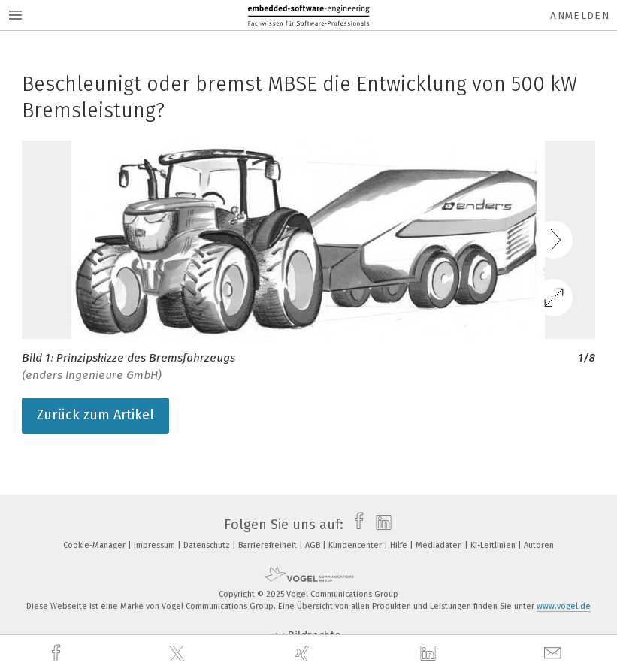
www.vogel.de (564, 606)
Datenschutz (208, 545)
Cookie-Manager (95, 545)
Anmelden (580, 15)
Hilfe (400, 545)
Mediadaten (440, 545)
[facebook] (58, 654)
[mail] (555, 654)
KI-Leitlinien (494, 545)
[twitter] (179, 654)
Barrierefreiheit (269, 545)
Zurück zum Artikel (95, 415)
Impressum (156, 545)
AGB (314, 545)
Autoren (539, 545)
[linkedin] (430, 654)
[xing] (304, 654)
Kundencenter (356, 545)
